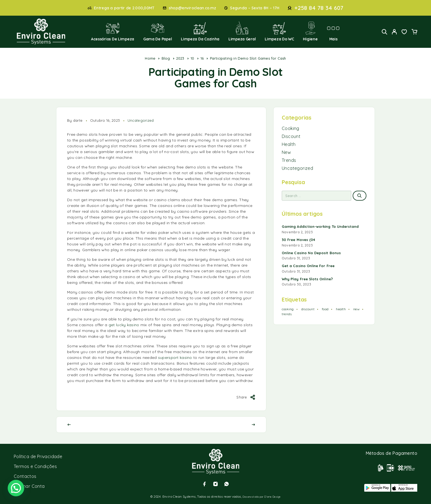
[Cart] (414, 32)
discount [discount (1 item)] (308, 309)
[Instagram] (215, 484)
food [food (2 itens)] (325, 309)
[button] (16, 488)
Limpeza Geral (242, 31)
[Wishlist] (404, 32)
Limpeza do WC (279, 31)
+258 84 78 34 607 (319, 8)
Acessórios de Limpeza (113, 31)
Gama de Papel (158, 31)
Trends (289, 160)
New (286, 152)
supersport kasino (175, 358)
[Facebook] (205, 484)
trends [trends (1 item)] (287, 314)
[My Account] (394, 32)
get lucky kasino (124, 325)
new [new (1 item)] (356, 309)
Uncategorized (141, 120)
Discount (291, 136)
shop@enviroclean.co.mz (192, 8)
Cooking (291, 128)
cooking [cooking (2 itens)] (288, 309)
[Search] (385, 32)
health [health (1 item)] (341, 309)
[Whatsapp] (226, 484)
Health (289, 144)
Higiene (310, 31)
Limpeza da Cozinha (200, 31)
